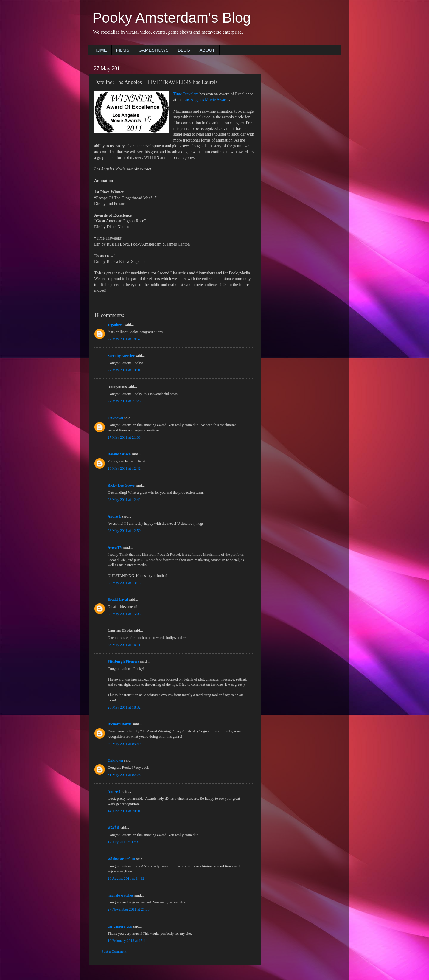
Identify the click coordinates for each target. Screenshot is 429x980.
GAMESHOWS (154, 50)
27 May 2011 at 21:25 (124, 401)
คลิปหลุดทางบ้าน (121, 859)
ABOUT (207, 50)
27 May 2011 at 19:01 (124, 370)
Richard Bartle (120, 724)
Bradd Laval (118, 600)
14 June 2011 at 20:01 (124, 811)
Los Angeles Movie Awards (206, 100)
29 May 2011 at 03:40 (124, 744)
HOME (100, 50)
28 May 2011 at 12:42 (124, 468)
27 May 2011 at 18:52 (124, 339)
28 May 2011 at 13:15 (124, 583)
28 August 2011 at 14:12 (126, 878)
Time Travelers (186, 94)
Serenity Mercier (121, 356)
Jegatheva (116, 325)
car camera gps (120, 926)
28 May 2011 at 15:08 (124, 614)
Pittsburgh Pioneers (123, 661)
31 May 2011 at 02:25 (124, 775)
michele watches (121, 895)
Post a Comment (114, 951)
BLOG (184, 50)
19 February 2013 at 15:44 (128, 941)
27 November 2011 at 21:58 (129, 909)
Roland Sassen (119, 454)
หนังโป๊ (113, 828)
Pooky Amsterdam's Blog (172, 18)
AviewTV (115, 547)
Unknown (115, 418)
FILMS (123, 50)
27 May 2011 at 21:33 (124, 437)
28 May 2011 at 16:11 (124, 645)
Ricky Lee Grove (121, 485)
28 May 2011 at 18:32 (124, 707)
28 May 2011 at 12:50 (124, 531)
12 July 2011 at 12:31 (124, 842)
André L (114, 516)
